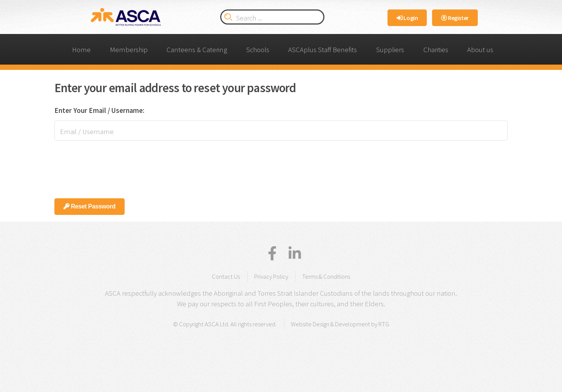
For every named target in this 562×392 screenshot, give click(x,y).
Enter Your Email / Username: (99, 110)
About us (480, 50)
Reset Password (90, 206)
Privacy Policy (271, 276)
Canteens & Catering (197, 50)
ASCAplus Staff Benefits (323, 50)
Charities (436, 50)
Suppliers (390, 50)
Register (455, 18)
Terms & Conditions (326, 276)
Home (81, 50)
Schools (258, 50)
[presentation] (112, 166)
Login (407, 18)
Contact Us (226, 276)
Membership (129, 50)
